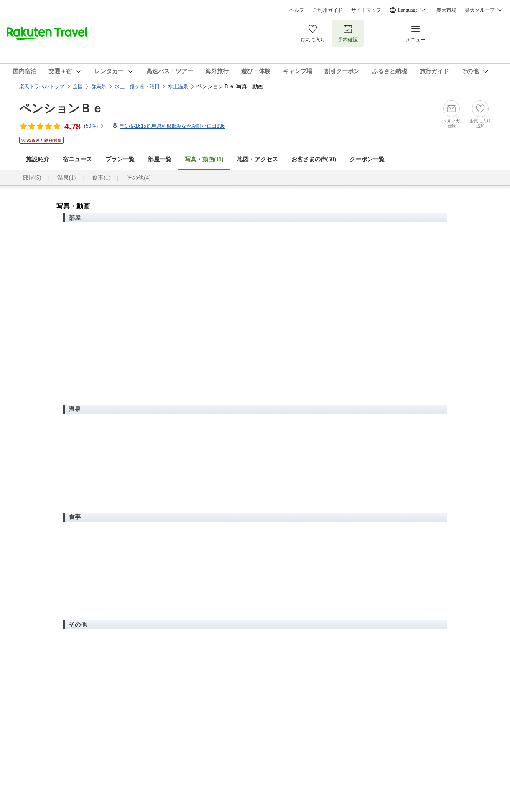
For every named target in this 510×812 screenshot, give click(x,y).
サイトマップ (366, 10)
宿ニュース (77, 159)
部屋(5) (32, 178)
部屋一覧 (160, 159)
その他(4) (138, 178)
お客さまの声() (314, 159)
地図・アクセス (258, 159)
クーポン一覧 (367, 159)
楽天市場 (446, 10)
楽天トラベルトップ (42, 86)
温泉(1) (66, 178)
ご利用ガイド (328, 10)
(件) (94, 126)
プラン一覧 (120, 159)
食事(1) (101, 178)
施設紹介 (38, 159)
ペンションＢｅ (61, 108)
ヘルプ (297, 10)
